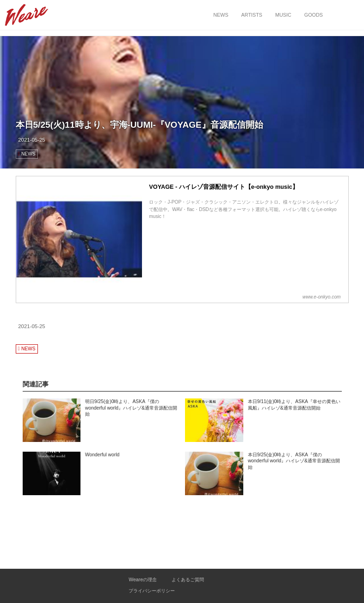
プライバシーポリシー (152, 591)
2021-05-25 (32, 140)
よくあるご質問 (188, 580)
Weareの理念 (143, 580)
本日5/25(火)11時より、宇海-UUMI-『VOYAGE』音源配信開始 (139, 125)
